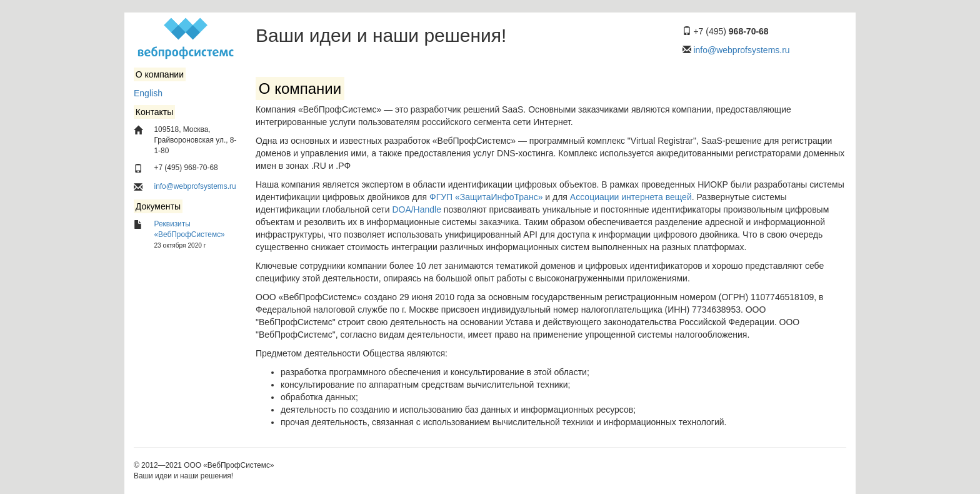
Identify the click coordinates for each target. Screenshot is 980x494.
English (148, 93)
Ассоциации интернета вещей (631, 197)
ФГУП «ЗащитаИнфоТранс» (486, 197)
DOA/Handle (417, 209)
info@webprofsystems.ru (741, 50)
